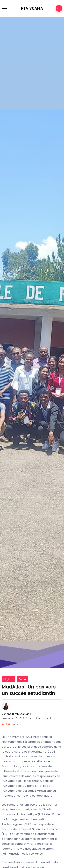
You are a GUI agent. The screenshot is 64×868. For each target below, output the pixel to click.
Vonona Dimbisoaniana (16, 714)
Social (23, 679)
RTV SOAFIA (32, 8)
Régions (9, 679)
